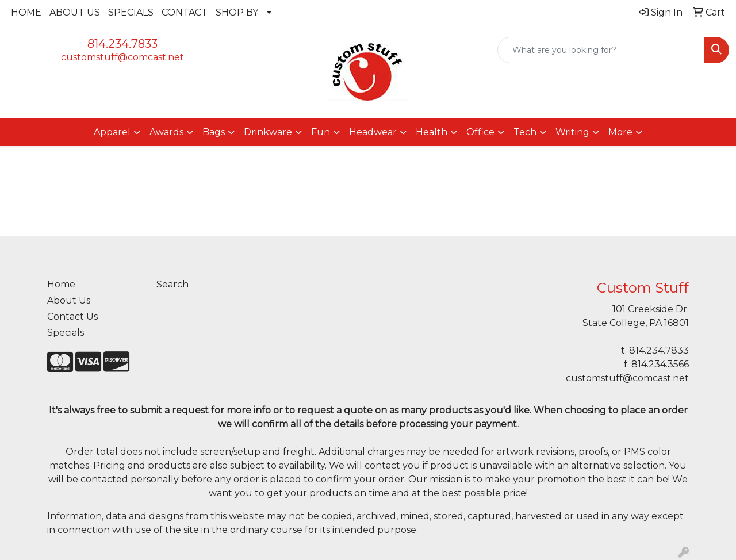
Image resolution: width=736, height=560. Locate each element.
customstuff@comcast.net (122, 57)
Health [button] (432, 132)
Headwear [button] (373, 132)
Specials (66, 333)
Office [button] (480, 132)
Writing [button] (572, 132)
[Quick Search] (601, 50)
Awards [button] (166, 132)
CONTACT (185, 12)
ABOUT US (75, 12)
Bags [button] (214, 132)
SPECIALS (131, 12)
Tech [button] (525, 132)
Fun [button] (321, 132)
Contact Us (72, 317)
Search (172, 284)
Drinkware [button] (268, 132)
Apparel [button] (112, 132)
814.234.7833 (122, 44)
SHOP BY (237, 12)
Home (61, 284)
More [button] (620, 132)
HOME (26, 12)
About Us (69, 300)
